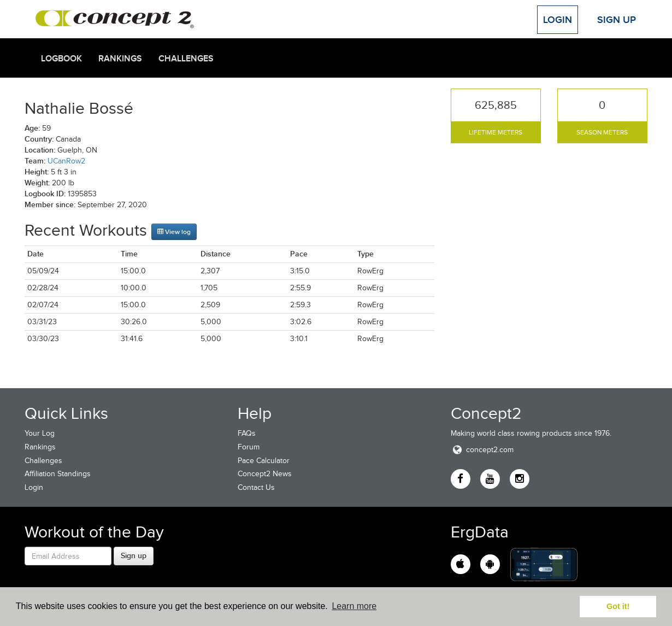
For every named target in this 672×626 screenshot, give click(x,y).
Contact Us (256, 487)
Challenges (186, 58)
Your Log (40, 433)
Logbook (61, 58)
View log (174, 232)
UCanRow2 (66, 161)
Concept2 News (265, 474)
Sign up (134, 555)
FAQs (247, 433)
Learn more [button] (354, 606)
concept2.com (482, 450)
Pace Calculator (264, 461)
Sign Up (617, 20)
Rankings (120, 58)
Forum (249, 447)
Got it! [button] (618, 606)
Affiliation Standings (58, 474)
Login (558, 20)
